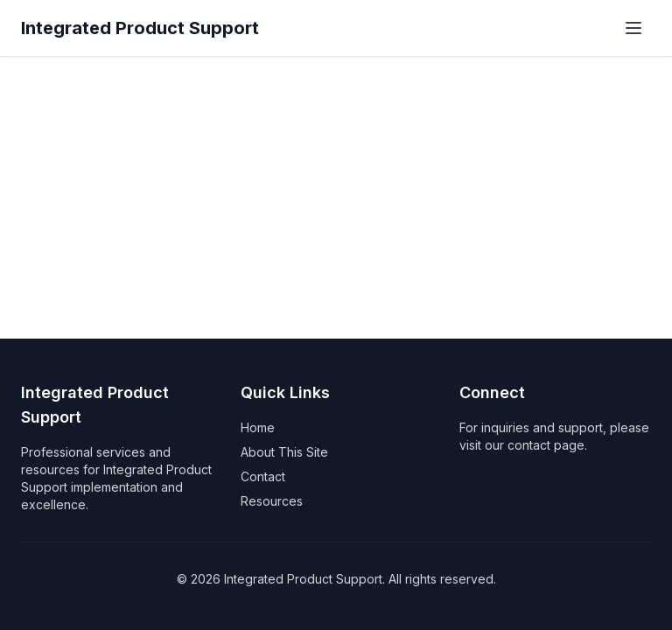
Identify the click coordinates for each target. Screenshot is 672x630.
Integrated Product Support (140, 28)
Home (258, 427)
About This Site (284, 452)
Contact (263, 476)
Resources (272, 501)
